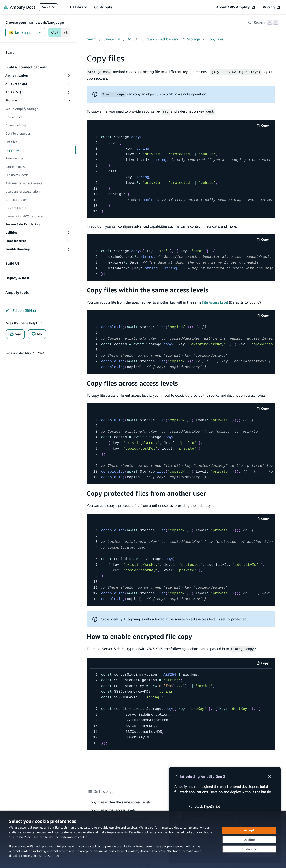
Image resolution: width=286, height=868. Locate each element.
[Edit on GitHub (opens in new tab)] (21, 310)
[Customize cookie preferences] (249, 849)
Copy (264, 125)
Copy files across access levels (132, 382)
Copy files (215, 39)
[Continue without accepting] (249, 840)
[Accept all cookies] (249, 830)
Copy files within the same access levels (147, 289)
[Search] (263, 23)
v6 (66, 32)
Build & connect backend (160, 39)
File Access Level (215, 301)
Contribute (103, 7)
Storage (193, 39)
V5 (130, 39)
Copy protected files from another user (146, 492)
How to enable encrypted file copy (139, 636)
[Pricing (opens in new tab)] (271, 7)
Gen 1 (50, 8)
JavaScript (25, 32)
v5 (55, 32)
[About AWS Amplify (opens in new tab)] (235, 7)
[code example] (181, 174)
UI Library (78, 7)
